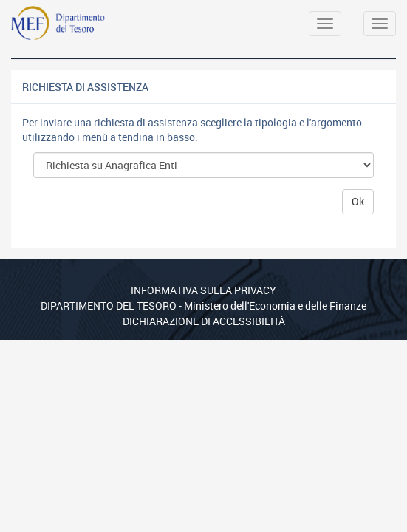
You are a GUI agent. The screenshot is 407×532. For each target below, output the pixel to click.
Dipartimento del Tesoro (109, 306)
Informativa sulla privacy (203, 290)
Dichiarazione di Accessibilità (204, 321)
